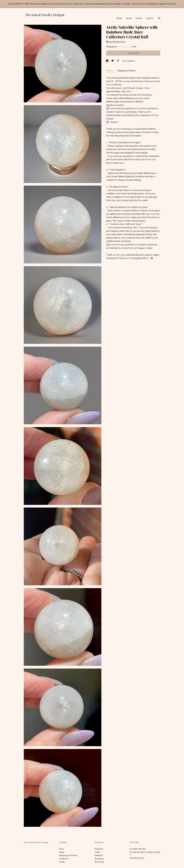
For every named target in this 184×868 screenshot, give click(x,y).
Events (139, 18)
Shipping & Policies (126, 71)
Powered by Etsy (137, 858)
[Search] (159, 19)
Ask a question (128, 61)
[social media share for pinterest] (118, 61)
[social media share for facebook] (107, 61)
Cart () (150, 18)
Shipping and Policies (68, 855)
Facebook (99, 849)
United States (124, 47)
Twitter (97, 852)
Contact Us (64, 859)
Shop (119, 18)
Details (110, 71)
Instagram (99, 855)
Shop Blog (99, 859)
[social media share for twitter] (113, 61)
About (129, 18)
